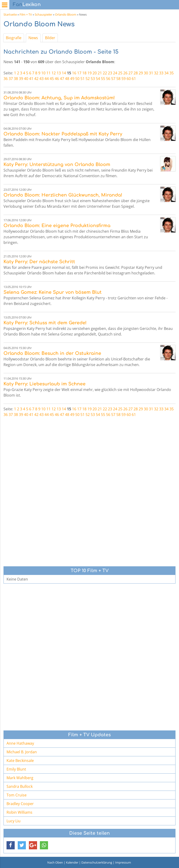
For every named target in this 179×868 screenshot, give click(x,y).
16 (74, 73)
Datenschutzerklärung (97, 862)
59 (124, 79)
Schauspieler (43, 14)
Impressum (123, 862)
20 (95, 73)
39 (21, 79)
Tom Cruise (17, 795)
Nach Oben (55, 862)
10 (43, 73)
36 (6, 79)
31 (151, 73)
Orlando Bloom (66, 14)
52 (88, 79)
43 (41, 79)
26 (125, 73)
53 (93, 79)
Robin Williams (19, 812)
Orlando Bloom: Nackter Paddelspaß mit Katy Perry (63, 134)
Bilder (50, 38)
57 (113, 79)
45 (52, 79)
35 (172, 73)
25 (120, 73)
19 (89, 73)
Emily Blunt (16, 769)
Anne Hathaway (20, 743)
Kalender (72, 862)
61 (134, 79)
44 (47, 79)
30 (146, 73)
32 (156, 73)
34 (166, 73)
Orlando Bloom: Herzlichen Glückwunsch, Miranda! (63, 195)
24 (115, 73)
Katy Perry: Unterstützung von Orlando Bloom (57, 164)
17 (79, 73)
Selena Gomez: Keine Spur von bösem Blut (53, 292)
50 (77, 79)
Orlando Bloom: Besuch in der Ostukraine (52, 353)
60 (129, 79)
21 (100, 73)
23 (110, 73)
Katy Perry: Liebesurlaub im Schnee (45, 384)
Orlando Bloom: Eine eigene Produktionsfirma (57, 226)
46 (57, 79)
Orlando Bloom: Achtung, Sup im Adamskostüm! (59, 98)
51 (83, 79)
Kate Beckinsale (20, 761)
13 (59, 73)
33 (161, 73)
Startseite (10, 14)
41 (31, 79)
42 (36, 79)
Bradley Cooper (20, 804)
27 (131, 73)
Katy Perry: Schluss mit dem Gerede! (45, 323)
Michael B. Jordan (22, 752)
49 (72, 79)
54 (98, 79)
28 (136, 73)
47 (62, 79)
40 (26, 79)
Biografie (14, 38)
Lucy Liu (14, 821)
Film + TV (26, 14)
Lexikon (27, 5)
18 (84, 73)
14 (64, 73)
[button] (11, 845)
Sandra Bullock (20, 786)
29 (141, 73)
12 (54, 73)
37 (11, 79)
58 (118, 79)
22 (105, 73)
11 (48, 73)
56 (108, 79)
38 (16, 79)
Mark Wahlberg (20, 778)
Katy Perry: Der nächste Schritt (39, 262)
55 (103, 79)
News (33, 38)
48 (67, 79)
